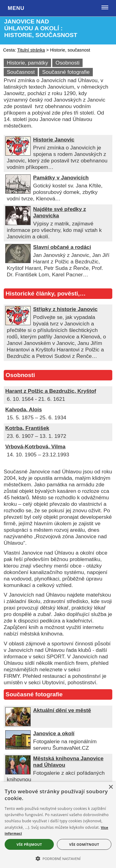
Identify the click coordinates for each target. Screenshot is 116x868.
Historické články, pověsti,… (46, 294)
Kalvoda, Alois (24, 409)
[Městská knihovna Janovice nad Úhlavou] (18, 773)
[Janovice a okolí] (18, 748)
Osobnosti (67, 63)
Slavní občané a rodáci (62, 247)
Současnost (21, 72)
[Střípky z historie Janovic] (18, 323)
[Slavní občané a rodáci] (18, 261)
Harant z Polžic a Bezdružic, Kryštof (51, 391)
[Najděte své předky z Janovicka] (18, 223)
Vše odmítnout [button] (84, 844)
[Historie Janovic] (18, 154)
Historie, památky (27, 63)
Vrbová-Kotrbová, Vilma (35, 447)
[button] (58, 858)
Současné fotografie (66, 72)
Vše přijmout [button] (29, 844)
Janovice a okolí (54, 733)
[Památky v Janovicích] (18, 192)
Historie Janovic (54, 140)
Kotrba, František (27, 428)
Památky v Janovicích (61, 178)
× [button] (111, 787)
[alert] (58, 825)
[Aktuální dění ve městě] (18, 724)
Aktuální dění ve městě (62, 710)
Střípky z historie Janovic (65, 309)
